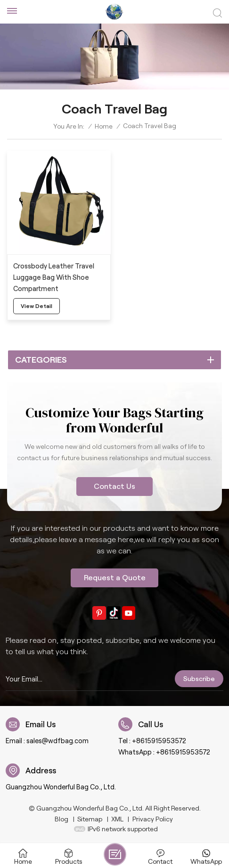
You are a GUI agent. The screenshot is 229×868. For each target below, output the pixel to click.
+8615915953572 (159, 741)
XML (117, 819)
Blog (61, 819)
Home (104, 126)
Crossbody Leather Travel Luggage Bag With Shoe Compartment (54, 277)
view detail (37, 306)
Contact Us (114, 486)
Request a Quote (115, 578)
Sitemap (90, 819)
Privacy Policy (153, 819)
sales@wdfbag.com (57, 741)
